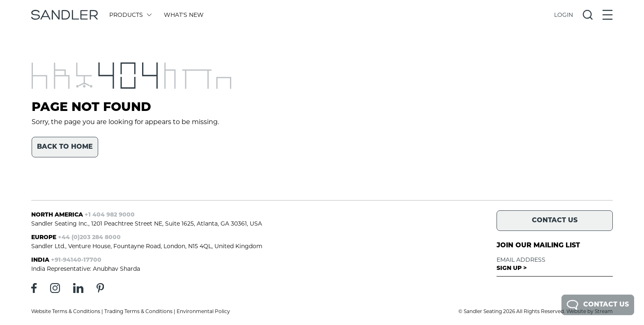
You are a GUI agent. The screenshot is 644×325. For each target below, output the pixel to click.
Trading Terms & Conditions (138, 311)
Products (130, 15)
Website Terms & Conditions (66, 311)
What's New (184, 15)
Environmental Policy (203, 311)
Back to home (65, 147)
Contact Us (598, 305)
